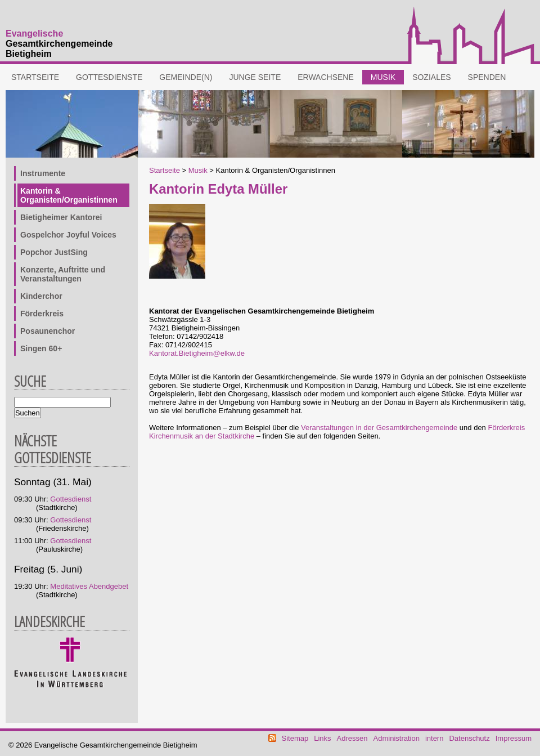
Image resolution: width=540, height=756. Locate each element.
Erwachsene (326, 77)
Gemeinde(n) (186, 77)
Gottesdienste (109, 77)
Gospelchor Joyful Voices (68, 235)
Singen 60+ (41, 348)
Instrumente (43, 173)
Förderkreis (42, 314)
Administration (397, 738)
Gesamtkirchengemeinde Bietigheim (59, 44)
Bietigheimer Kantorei (61, 217)
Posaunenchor (48, 331)
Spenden (487, 77)
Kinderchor (41, 296)
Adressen (352, 738)
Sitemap (295, 738)
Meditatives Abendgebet (89, 586)
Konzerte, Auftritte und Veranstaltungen (63, 274)
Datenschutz (469, 738)
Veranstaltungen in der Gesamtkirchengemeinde (379, 428)
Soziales (431, 77)
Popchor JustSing (54, 252)
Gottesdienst (71, 499)
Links (322, 738)
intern (435, 738)
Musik (383, 77)
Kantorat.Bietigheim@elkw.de (197, 353)
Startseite (35, 77)
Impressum (514, 738)
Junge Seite (255, 77)
